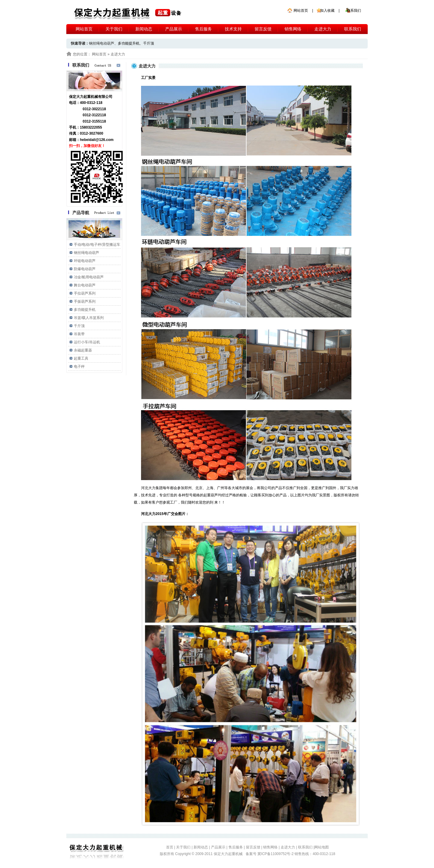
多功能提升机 (129, 43)
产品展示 (174, 29)
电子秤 (79, 367)
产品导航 (81, 213)
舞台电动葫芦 (85, 285)
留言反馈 (263, 29)
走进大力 (323, 29)
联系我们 (354, 11)
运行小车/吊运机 (87, 342)
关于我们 (114, 29)
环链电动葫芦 (85, 261)
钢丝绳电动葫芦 (86, 253)
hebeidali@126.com (97, 140)
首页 (170, 847)
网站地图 (322, 847)
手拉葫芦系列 (85, 293)
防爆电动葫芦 (85, 269)
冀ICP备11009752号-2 (276, 854)
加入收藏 (327, 11)
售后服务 (203, 29)
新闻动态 (144, 29)
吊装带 (79, 334)
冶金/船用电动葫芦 (89, 277)
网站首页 (301, 11)
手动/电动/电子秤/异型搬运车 (97, 245)
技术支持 (233, 29)
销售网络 (293, 29)
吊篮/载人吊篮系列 (89, 318)
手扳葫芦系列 (85, 301)
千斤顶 (149, 43)
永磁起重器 (83, 350)
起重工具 (81, 358)
